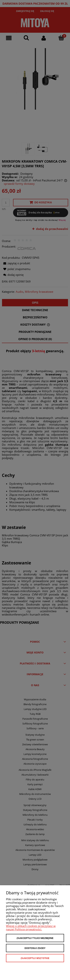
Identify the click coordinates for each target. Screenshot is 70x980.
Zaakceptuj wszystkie (35, 958)
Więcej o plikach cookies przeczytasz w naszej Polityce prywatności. (31, 928)
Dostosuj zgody (35, 948)
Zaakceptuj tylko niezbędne (35, 938)
